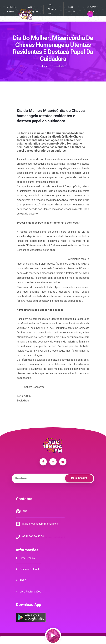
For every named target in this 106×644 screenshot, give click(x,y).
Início (45, 66)
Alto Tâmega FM (52, 9)
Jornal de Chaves (11, 9)
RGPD (21, 580)
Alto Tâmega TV (33, 9)
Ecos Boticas (72, 9)
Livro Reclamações (29, 592)
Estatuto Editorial (27, 569)
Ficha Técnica (25, 558)
